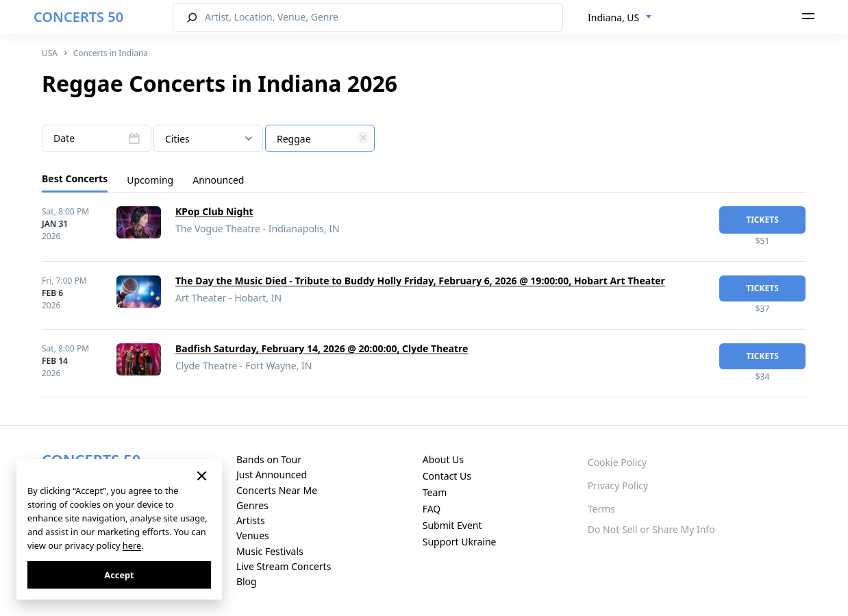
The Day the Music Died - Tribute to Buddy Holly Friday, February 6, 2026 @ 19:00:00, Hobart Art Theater (420, 281)
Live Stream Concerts (284, 566)
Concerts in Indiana (111, 53)
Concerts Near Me (277, 490)
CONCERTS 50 (78, 17)
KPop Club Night (214, 211)
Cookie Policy (617, 462)
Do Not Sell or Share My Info (651, 529)
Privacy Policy (618, 485)
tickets (762, 220)
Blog (247, 581)
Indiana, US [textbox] (613, 17)
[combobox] (620, 18)
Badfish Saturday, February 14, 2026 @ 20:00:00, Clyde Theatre (322, 348)
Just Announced (272, 475)
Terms (601, 509)
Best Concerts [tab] (75, 178)
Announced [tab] (218, 180)
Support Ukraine (460, 542)
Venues (253, 535)
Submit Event (452, 525)
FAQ (432, 509)
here (132, 545)
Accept (119, 575)
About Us (443, 459)
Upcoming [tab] (150, 180)
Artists (251, 520)
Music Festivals (270, 551)
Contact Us (447, 476)
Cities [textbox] (177, 139)
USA (50, 53)
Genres (252, 505)
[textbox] (320, 139)
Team (435, 492)
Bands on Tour (269, 459)
